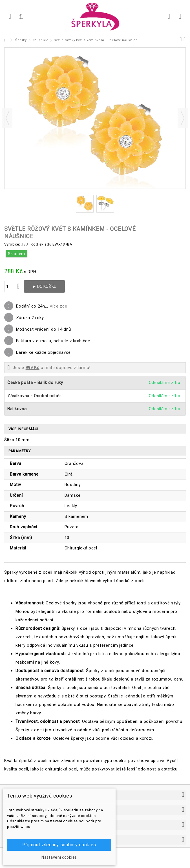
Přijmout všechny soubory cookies (59, 845)
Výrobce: (12, 244)
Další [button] (183, 118)
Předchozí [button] (7, 118)
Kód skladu (41, 244)
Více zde (58, 306)
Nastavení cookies (59, 857)
